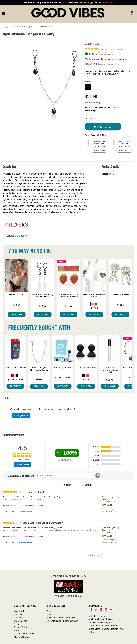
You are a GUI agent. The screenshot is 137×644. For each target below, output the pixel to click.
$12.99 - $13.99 (15, 380)
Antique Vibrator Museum (101, 619)
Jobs (91, 632)
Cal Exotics (21, 236)
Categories (7, 26)
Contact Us (19, 618)
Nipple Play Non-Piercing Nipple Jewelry (43, 296)
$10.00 (120, 305)
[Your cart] (132, 13)
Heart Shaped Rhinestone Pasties (94, 296)
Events (50, 614)
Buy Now (17, 315)
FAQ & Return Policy (24, 634)
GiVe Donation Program (100, 622)
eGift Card (19, 611)
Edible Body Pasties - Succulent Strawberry (69, 296)
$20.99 (39, 379)
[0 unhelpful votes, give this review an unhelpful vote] (13, 512)
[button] (88, 87)
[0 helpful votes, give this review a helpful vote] (6, 512)
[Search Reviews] (68, 476)
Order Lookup (20, 621)
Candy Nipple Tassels (120, 294)
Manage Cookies (22, 637)
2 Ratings (104, 49)
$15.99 (43, 306)
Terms (17, 630)
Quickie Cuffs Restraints (15, 368)
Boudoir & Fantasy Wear (25, 26)
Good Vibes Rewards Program (103, 626)
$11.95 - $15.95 (62, 378)
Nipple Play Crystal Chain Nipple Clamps (39, 369)
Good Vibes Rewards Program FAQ (106, 629)
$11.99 (69, 306)
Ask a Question (91, 64)
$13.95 (17, 305)
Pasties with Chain (17, 294)
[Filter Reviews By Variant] (108, 485)
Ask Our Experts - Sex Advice (61, 618)
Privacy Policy (21, 627)
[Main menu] (4, 13)
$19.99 (110, 380)
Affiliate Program (97, 616)
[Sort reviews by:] (70, 485)
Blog (49, 611)
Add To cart (103, 127)
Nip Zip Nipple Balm (63, 368)
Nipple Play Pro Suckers (86, 368)
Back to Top (93, 555)
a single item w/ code (92, 3)
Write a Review (116, 49)
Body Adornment (45, 26)
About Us (18, 614)
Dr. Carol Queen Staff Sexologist (63, 621)
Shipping (18, 624)
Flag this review (25, 512)
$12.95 (94, 308)
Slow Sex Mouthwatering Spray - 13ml (110, 370)
